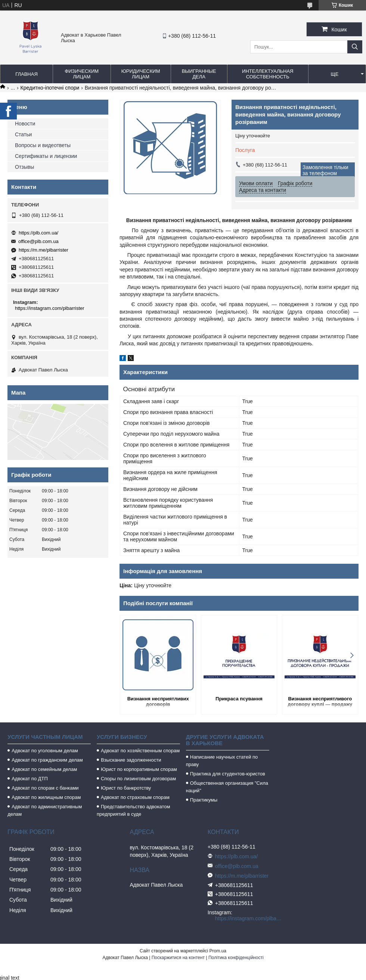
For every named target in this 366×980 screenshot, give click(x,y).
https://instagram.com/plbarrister (50, 308)
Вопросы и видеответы (43, 145)
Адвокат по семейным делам (44, 769)
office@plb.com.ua (38, 241)
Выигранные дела (199, 74)
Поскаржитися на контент (178, 958)
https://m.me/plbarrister (44, 250)
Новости (25, 124)
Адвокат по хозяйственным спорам (140, 751)
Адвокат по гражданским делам (47, 760)
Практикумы (204, 800)
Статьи (23, 134)
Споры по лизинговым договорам (138, 779)
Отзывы (24, 167)
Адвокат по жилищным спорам (46, 797)
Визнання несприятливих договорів (158, 701)
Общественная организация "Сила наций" (227, 787)
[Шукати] (355, 47)
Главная (27, 74)
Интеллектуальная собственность (268, 74)
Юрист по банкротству (126, 788)
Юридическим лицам (141, 74)
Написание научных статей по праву (222, 761)
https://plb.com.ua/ (38, 233)
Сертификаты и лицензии (46, 156)
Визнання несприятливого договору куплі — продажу (320, 701)
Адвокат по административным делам (45, 810)
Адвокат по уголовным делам (45, 751)
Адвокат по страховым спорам (135, 797)
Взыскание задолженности (131, 760)
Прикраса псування (239, 699)
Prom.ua (218, 951)
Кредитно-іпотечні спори (50, 88)
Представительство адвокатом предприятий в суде (134, 810)
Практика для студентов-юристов (228, 774)
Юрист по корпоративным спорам (139, 769)
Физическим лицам (82, 74)
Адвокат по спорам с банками (45, 788)
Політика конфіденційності (236, 958)
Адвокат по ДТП (30, 779)
